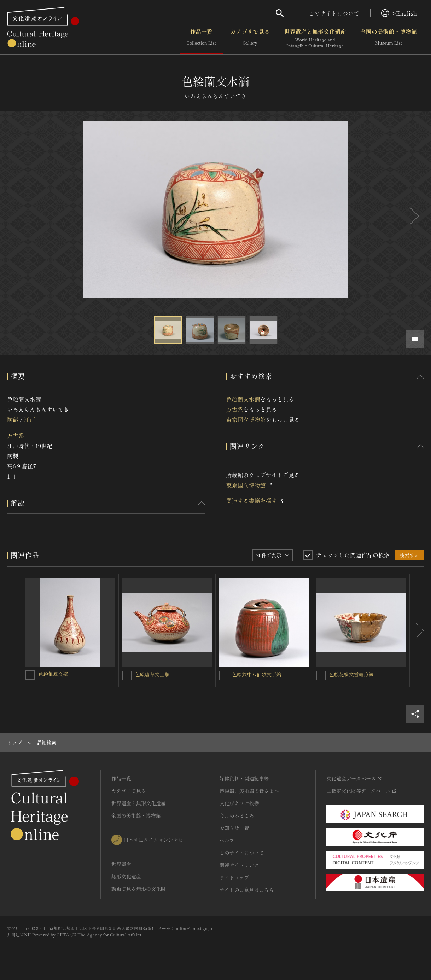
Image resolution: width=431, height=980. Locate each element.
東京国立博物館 (246, 420)
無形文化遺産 (126, 876)
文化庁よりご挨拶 (239, 803)
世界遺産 (121, 864)
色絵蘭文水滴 (243, 399)
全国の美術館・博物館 (389, 39)
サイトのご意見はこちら (247, 890)
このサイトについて (334, 13)
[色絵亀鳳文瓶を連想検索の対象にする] (30, 675)
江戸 (29, 420)
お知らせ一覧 (234, 828)
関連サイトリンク (239, 865)
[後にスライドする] (413, 216)
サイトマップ (234, 877)
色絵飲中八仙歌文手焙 (257, 674)
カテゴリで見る (250, 39)
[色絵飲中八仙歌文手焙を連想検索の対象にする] (224, 675)
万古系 (16, 436)
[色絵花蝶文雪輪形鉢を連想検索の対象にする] (321, 675)
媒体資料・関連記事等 (244, 778)
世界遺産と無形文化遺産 (315, 39)
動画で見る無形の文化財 (139, 889)
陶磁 (13, 420)
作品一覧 (201, 39)
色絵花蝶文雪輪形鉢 (351, 674)
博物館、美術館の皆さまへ (249, 791)
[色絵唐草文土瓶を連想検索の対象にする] (127, 675)
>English (399, 13)
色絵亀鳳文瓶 (53, 674)
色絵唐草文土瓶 (152, 674)
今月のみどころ (237, 815)
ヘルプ (227, 840)
